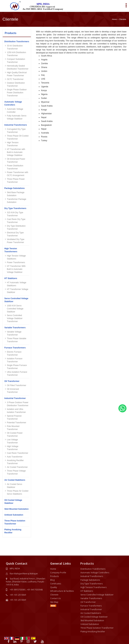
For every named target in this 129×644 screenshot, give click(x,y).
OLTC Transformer (15, 79)
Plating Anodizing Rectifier (13, 531)
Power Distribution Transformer (15, 167)
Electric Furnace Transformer (14, 353)
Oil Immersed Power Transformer (16, 160)
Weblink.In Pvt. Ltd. (38, 639)
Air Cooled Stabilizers (15, 480)
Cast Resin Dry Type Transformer (16, 221)
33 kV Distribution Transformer (15, 47)
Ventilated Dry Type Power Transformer (16, 241)
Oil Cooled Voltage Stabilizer (13, 502)
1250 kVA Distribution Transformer (16, 54)
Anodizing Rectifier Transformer (15, 462)
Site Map (54, 587)
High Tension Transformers (11, 250)
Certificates (56, 569)
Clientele (54, 580)
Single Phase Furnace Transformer (17, 367)
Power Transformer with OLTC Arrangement (18, 174)
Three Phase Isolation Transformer (15, 522)
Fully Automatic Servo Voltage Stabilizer (17, 117)
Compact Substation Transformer (16, 61)
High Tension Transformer (13, 144)
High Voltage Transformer (13, 448)
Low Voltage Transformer (12, 441)
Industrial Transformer (15, 398)
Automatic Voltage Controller (15, 111)
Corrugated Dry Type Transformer (16, 131)
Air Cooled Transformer (17, 467)
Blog (52, 565)
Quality (54, 572)
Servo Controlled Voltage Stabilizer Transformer (15, 318)
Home (114, 19)
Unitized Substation (14, 515)
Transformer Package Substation (17, 201)
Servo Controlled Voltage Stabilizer (16, 300)
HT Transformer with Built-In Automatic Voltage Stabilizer (16, 152)
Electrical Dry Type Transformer (15, 234)
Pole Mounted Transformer (13, 428)
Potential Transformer (17, 423)
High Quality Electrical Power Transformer (17, 74)
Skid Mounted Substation (16, 509)
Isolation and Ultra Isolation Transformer (16, 411)
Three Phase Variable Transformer (17, 340)
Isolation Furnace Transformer (15, 360)
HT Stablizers (11, 278)
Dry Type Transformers (15, 208)
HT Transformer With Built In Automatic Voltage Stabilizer (16, 269)
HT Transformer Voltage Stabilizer (18, 291)
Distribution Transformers (17, 42)
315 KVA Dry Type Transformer (15, 214)
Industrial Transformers (16, 125)
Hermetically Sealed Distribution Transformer (18, 67)
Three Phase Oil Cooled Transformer (18, 137)
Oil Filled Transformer (17, 385)
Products (10, 33)
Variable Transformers (15, 328)
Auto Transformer (15, 457)
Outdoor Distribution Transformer (16, 84)
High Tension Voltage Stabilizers (16, 257)
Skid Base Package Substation (16, 194)
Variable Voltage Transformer (14, 333)
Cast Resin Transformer (18, 453)
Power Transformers (16, 262)
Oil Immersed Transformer (13, 391)
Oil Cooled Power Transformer (15, 434)
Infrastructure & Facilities (62, 576)
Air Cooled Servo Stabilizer (15, 486)
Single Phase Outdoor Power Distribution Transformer (17, 93)
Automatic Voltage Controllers (13, 103)
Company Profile (58, 558)
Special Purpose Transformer (14, 417)
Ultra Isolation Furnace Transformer (17, 374)
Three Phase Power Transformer (16, 181)
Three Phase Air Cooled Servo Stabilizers (18, 492)
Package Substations (15, 188)
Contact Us (55, 583)
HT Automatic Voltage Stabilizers (17, 284)
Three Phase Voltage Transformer (16, 472)
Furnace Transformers (15, 348)
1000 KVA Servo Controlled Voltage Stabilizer (15, 309)
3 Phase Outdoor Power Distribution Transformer (18, 404)
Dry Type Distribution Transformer (16, 227)
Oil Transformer (12, 381)
